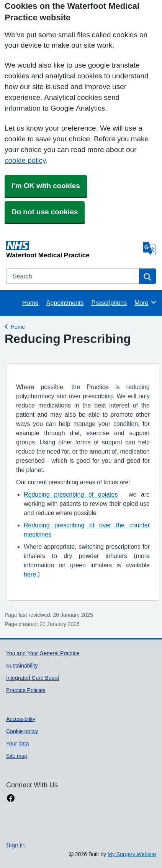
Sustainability (22, 666)
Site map (17, 756)
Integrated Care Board (33, 678)
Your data (18, 744)
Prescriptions (109, 303)
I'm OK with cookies (46, 186)
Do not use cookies (45, 212)
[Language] (149, 248)
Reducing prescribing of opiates (71, 494)
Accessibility (21, 719)
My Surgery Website (132, 854)
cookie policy (25, 160)
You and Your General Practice (43, 653)
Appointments (65, 303)
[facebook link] (11, 798)
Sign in (15, 845)
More (146, 302)
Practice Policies (26, 690)
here (30, 574)
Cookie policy (22, 731)
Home (30, 303)
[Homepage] (73, 249)
